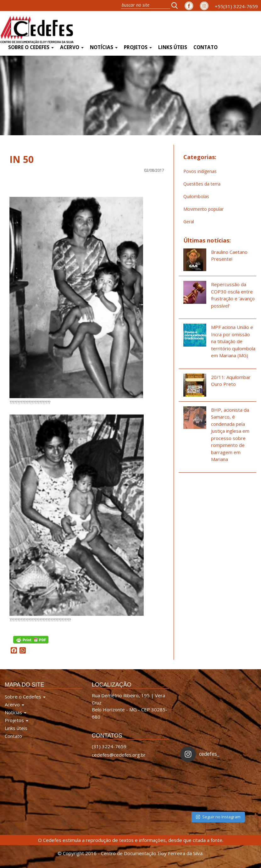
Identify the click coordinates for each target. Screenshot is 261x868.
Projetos (138, 47)
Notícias (104, 47)
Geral (189, 222)
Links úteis (173, 47)
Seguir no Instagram (218, 817)
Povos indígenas (200, 171)
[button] (176, 5)
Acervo (72, 47)
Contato (205, 47)
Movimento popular (203, 209)
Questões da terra (202, 184)
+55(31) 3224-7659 (236, 6)
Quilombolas (196, 196)
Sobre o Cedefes (31, 47)
